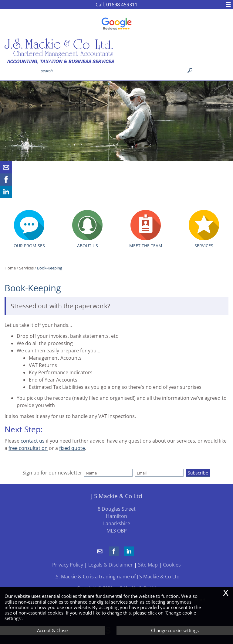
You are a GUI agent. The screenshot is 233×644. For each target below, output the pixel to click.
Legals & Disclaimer (111, 565)
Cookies (172, 565)
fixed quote (72, 448)
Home (10, 268)
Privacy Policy (68, 565)
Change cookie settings (175, 630)
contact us (33, 441)
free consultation (28, 448)
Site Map (148, 565)
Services (26, 268)
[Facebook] (6, 184)
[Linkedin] (6, 196)
